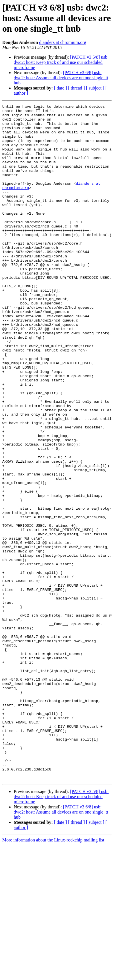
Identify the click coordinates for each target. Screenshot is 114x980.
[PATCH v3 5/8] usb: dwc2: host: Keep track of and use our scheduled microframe (61, 62)
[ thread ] (76, 88)
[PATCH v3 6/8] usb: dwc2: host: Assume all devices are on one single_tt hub (61, 78)
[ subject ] (95, 88)
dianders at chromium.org (63, 42)
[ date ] (60, 88)
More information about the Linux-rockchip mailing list (53, 975)
